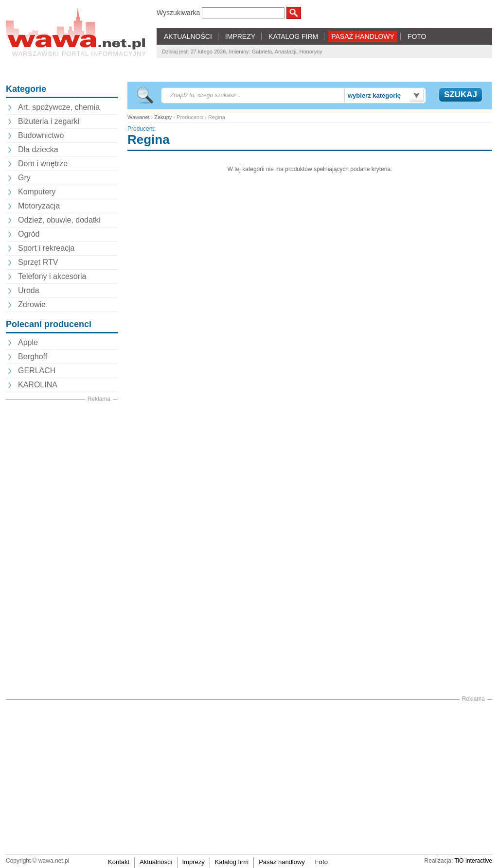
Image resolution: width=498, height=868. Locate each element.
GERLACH (37, 371)
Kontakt (119, 862)
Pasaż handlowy (282, 862)
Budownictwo (41, 135)
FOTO (417, 36)
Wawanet (138, 117)
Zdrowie (32, 304)
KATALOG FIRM (293, 36)
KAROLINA (38, 385)
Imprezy (194, 862)
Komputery (37, 192)
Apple (28, 342)
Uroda (29, 290)
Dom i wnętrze (43, 164)
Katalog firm (232, 862)
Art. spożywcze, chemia (59, 107)
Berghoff (33, 356)
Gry (24, 178)
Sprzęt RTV (38, 262)
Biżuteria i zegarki (49, 121)
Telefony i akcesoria (52, 276)
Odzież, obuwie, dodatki (59, 220)
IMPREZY (240, 36)
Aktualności (156, 862)
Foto (321, 862)
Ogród (29, 234)
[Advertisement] (62, 550)
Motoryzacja (39, 206)
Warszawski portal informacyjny (79, 54)
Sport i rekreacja (46, 248)
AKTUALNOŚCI (188, 36)
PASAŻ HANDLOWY (363, 36)
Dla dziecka (38, 149)
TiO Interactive (473, 861)
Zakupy (163, 117)
